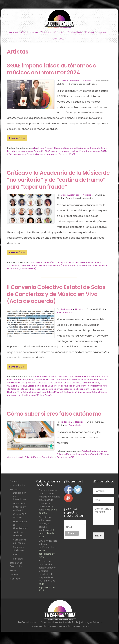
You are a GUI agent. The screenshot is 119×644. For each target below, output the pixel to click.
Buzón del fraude (99, 451)
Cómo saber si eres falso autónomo (54, 414)
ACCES (36, 377)
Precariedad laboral (90, 151)
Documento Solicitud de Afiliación (20, 507)
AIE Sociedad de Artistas (81, 262)
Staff (16, 555)
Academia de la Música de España (50, 262)
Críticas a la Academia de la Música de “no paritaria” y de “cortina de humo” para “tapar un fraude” (58, 180)
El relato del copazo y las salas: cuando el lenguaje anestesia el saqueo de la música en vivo (47, 571)
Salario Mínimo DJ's (56, 392)
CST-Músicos (92, 389)
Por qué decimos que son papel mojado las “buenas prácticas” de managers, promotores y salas (49, 500)
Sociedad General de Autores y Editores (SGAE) (51, 154)
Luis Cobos (76, 265)
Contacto (58, 39)
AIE (34, 148)
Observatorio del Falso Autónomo (24, 457)
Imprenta (103, 32)
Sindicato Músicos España (39, 395)
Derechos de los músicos (20, 151)
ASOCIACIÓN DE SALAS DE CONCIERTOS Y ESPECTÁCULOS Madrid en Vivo (64, 383)
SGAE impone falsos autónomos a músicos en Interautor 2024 (52, 69)
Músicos (104, 454)
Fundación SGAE (42, 151)
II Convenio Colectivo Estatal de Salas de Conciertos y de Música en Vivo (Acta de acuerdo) (56, 294)
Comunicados (30, 32)
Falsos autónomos (66, 454)
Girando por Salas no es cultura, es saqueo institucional (45, 524)
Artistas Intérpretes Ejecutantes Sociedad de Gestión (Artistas (76, 148)
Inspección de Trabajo (88, 454)
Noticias (13, 32)
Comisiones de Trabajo (20, 541)
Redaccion (66, 309)
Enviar (98, 536)
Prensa (89, 32)
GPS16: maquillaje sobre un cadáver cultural (48, 544)
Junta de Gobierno (18, 534)
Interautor (56, 151)
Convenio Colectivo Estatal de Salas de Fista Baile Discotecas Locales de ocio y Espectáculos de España (58, 387)
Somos (46, 32)
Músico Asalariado (70, 81)
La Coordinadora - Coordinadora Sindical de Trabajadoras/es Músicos (60, 622)
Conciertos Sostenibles (68, 32)
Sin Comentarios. (65, 312)
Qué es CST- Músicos (20, 516)
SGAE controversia (17, 154)
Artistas (40, 148)
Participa (18, 559)
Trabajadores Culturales (55, 457)
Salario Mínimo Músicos (79, 392)
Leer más (17, 138)
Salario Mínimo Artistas (34, 392)
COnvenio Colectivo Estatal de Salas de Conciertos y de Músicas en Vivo (44, 386)
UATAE (71, 457)
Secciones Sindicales (19, 549)
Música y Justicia (70, 151)
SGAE (104, 151)
